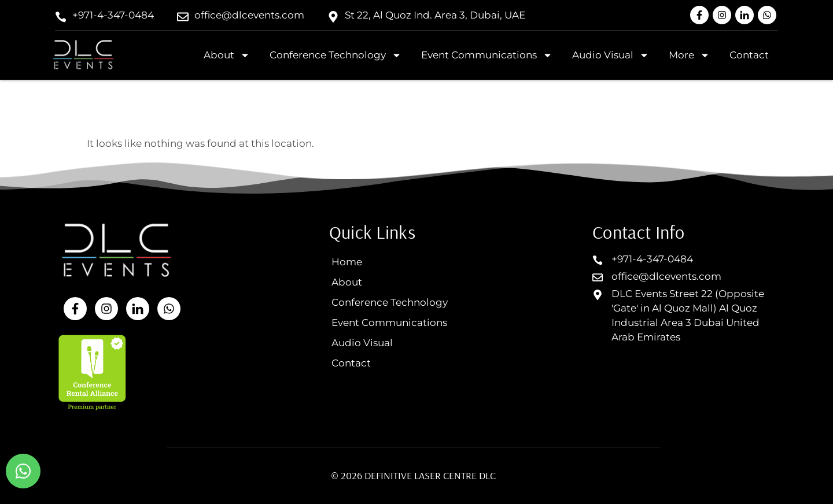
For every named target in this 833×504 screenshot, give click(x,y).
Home (347, 262)
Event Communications (487, 55)
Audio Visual (611, 55)
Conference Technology (336, 55)
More (689, 55)
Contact (749, 55)
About (227, 55)
